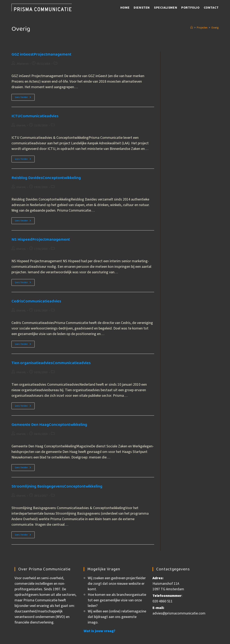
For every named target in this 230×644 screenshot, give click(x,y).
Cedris (36, 301)
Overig (215, 28)
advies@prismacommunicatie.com (179, 613)
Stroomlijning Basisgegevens (57, 486)
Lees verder (25, 98)
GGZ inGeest (41, 54)
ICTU (35, 116)
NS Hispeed (41, 239)
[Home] (192, 28)
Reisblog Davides (46, 178)
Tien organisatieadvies (51, 363)
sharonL (21, 125)
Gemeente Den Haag (49, 425)
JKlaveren (22, 64)
